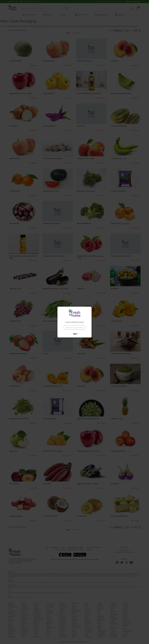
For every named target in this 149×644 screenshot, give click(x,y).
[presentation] (74, 327)
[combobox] (74, 326)
